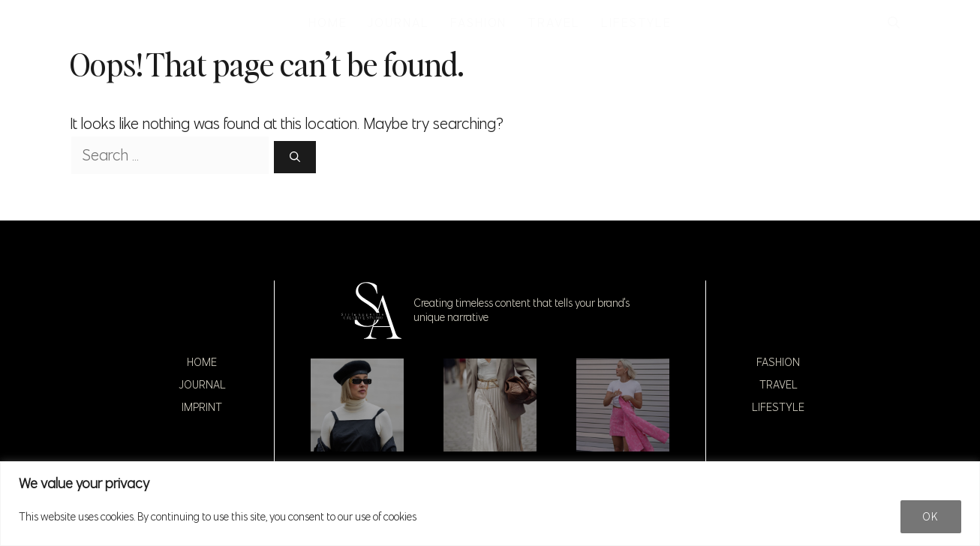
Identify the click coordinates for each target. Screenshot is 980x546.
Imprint (202, 407)
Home (202, 362)
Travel (779, 385)
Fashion (778, 362)
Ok (931, 517)
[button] (894, 22)
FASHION (478, 22)
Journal (202, 385)
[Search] (295, 157)
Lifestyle (778, 407)
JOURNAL (398, 22)
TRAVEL (554, 22)
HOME (328, 22)
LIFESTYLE (636, 22)
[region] (490, 504)
